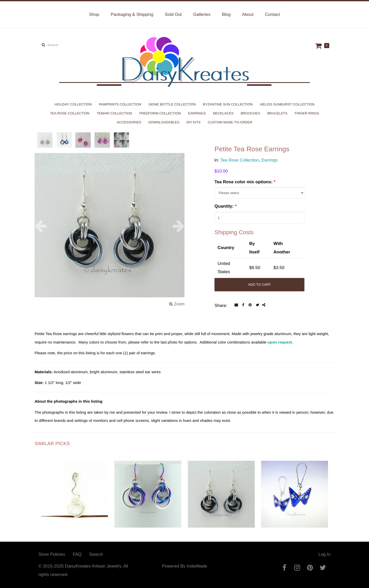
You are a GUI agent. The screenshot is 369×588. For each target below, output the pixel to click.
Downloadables (164, 122)
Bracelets (277, 113)
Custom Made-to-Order (230, 122)
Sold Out (173, 14)
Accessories (129, 122)
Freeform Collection (160, 113)
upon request (280, 342)
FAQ (77, 554)
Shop (94, 14)
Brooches (250, 113)
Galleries (202, 14)
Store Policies (52, 554)
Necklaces (223, 113)
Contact (273, 14)
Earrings (197, 113)
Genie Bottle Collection (172, 104)
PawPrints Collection (120, 104)
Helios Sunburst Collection (287, 104)
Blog (226, 14)
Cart (319, 46)
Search (96, 554)
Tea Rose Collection (70, 113)
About (248, 14)
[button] (46, 226)
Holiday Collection (73, 104)
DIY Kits (194, 122)
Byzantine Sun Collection (228, 104)
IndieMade (197, 566)
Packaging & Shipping (132, 14)
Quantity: (225, 206)
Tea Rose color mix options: (245, 182)
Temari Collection (114, 113)
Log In (325, 554)
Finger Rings (307, 113)
